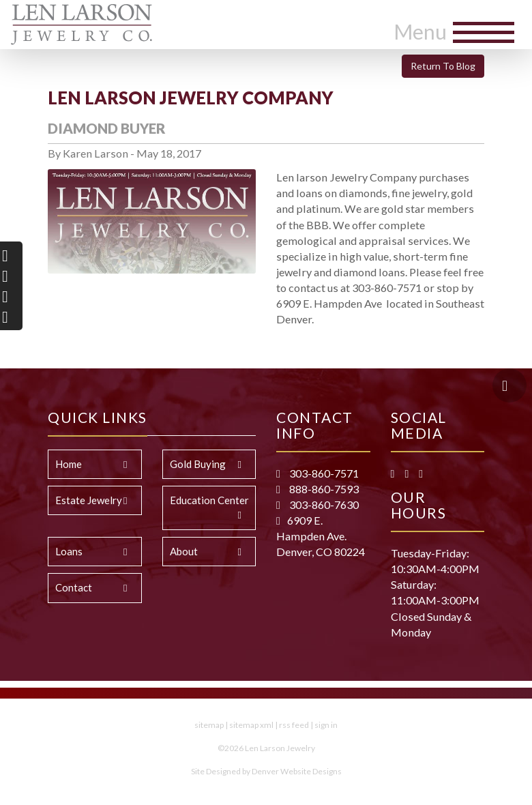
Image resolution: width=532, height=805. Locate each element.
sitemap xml (251, 725)
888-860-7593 (323, 489)
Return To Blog (443, 66)
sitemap (209, 725)
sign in (326, 725)
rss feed (294, 725)
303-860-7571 (323, 473)
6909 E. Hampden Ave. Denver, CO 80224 (321, 536)
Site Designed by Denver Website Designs (266, 771)
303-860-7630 (323, 504)
